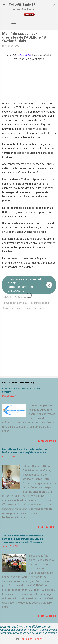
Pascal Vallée (24, 55)
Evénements (22, 297)
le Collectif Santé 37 (15, 303)
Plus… (14, 24)
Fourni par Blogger (29, 639)
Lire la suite (47, 441)
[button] (49, 286)
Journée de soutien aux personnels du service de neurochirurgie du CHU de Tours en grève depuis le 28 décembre (23, 539)
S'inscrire (29, 14)
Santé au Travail (13, 308)
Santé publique (34, 308)
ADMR (7, 297)
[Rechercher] (54, 5)
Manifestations (40, 303)
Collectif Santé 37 (22, 5)
